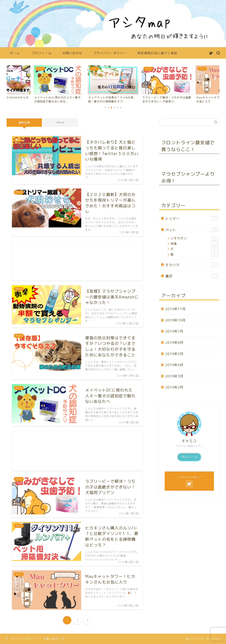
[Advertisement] (77, 261)
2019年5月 (174, 354)
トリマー (192, 219)
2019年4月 (174, 365)
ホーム (15, 53)
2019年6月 (174, 343)
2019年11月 (175, 309)
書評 (192, 276)
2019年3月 (174, 376)
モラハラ (192, 265)
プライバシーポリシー (110, 53)
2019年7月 (174, 331)
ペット (61, 122)
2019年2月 (174, 387)
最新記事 (24, 122)
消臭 (194, 244)
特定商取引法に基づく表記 (157, 53)
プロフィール (41, 53)
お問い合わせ (72, 53)
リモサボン (194, 238)
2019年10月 (175, 320)
